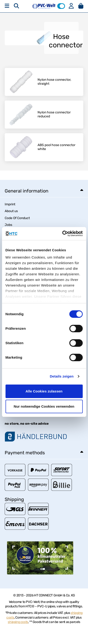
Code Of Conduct (17, 218)
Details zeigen (62, 376)
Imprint (10, 204)
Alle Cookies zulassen (44, 391)
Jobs (8, 225)
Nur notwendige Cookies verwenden (44, 406)
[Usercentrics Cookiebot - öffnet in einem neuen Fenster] (63, 234)
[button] (61, 6)
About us (11, 211)
